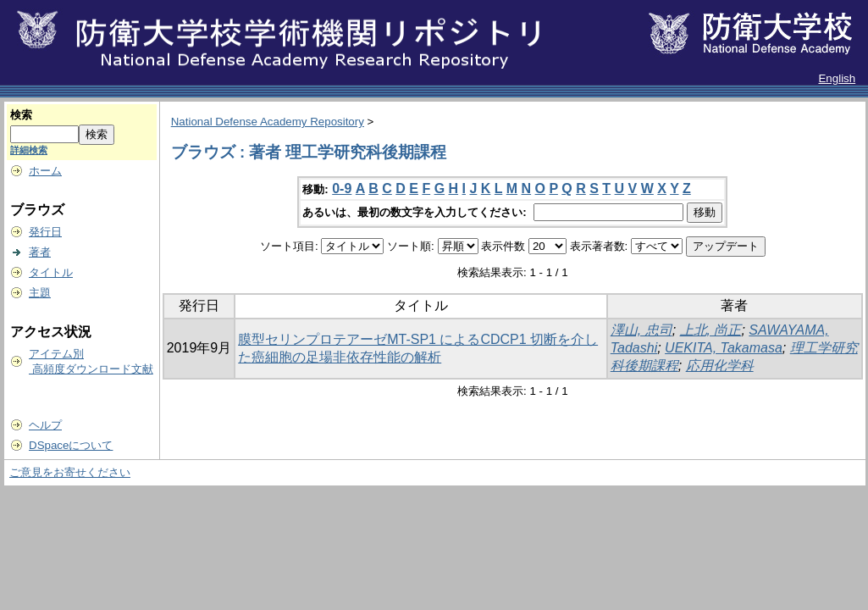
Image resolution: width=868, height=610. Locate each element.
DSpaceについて (71, 445)
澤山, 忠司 (641, 330)
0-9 (342, 189)
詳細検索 (29, 150)
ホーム (45, 171)
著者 (40, 252)
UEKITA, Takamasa (724, 348)
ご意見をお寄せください (70, 472)
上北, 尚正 (711, 330)
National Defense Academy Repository (268, 122)
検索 (21, 115)
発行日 (45, 232)
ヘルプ (45, 425)
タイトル (51, 272)
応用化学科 (720, 366)
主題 (40, 293)
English (837, 78)
